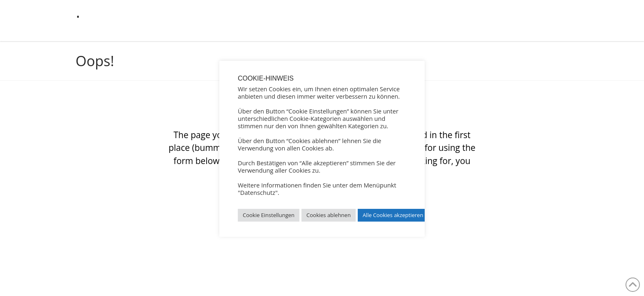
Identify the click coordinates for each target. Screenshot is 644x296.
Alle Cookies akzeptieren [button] (393, 215)
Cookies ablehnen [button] (329, 215)
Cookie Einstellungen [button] (269, 215)
